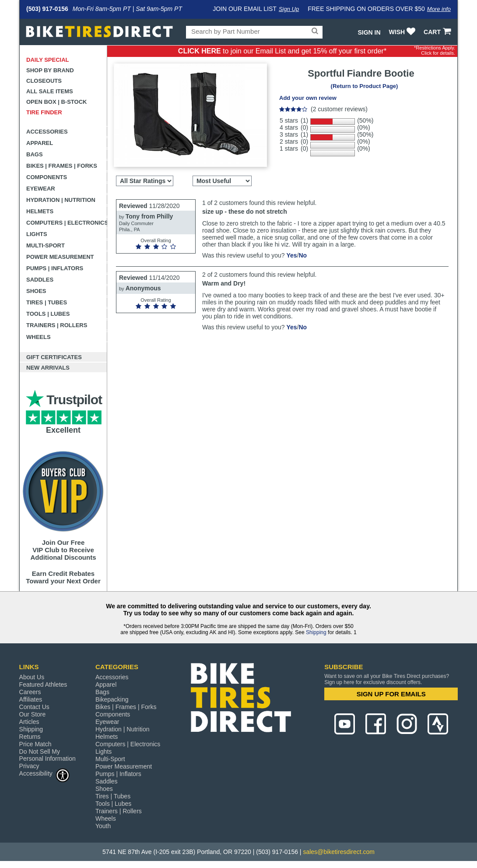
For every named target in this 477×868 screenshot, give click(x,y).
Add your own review (308, 98)
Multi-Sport (46, 245)
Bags (35, 154)
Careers (30, 692)
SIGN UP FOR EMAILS (391, 694)
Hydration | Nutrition (61, 200)
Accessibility (45, 773)
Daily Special (48, 60)
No (303, 255)
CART (438, 32)
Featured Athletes (43, 685)
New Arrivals (48, 368)
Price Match (35, 744)
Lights (37, 234)
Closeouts (44, 81)
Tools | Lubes (48, 314)
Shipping (316, 632)
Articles (29, 722)
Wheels (39, 337)
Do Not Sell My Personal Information (47, 755)
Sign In (369, 32)
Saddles (40, 280)
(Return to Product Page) (365, 86)
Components (47, 177)
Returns (30, 737)
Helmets (40, 211)
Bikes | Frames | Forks (62, 166)
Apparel (40, 143)
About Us (32, 677)
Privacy (29, 766)
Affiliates (31, 699)
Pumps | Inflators (55, 268)
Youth (103, 826)
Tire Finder (44, 112)
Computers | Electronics (67, 223)
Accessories (47, 132)
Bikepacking (112, 699)
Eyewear (41, 189)
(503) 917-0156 (47, 9)
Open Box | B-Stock (56, 102)
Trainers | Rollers (57, 325)
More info (439, 9)
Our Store (33, 714)
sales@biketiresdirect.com (339, 852)
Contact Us (34, 707)
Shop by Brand (50, 70)
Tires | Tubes (47, 302)
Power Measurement (60, 257)
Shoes (36, 291)
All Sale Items (50, 91)
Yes (291, 255)
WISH (403, 32)
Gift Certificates (54, 357)
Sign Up (289, 9)
